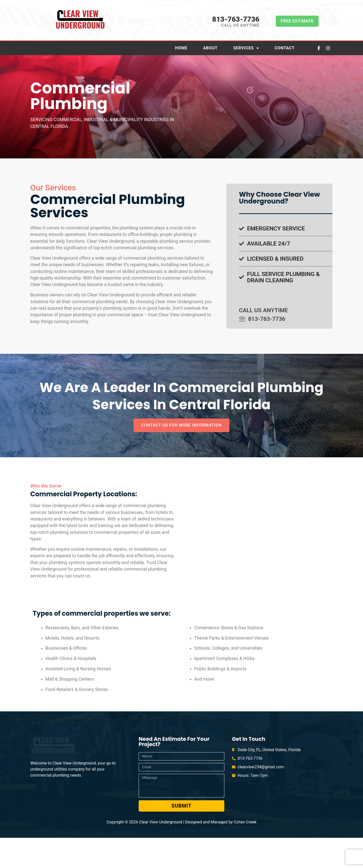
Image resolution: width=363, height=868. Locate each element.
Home (181, 48)
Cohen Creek (245, 852)
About (210, 48)
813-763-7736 (236, 19)
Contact (285, 48)
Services (246, 48)
